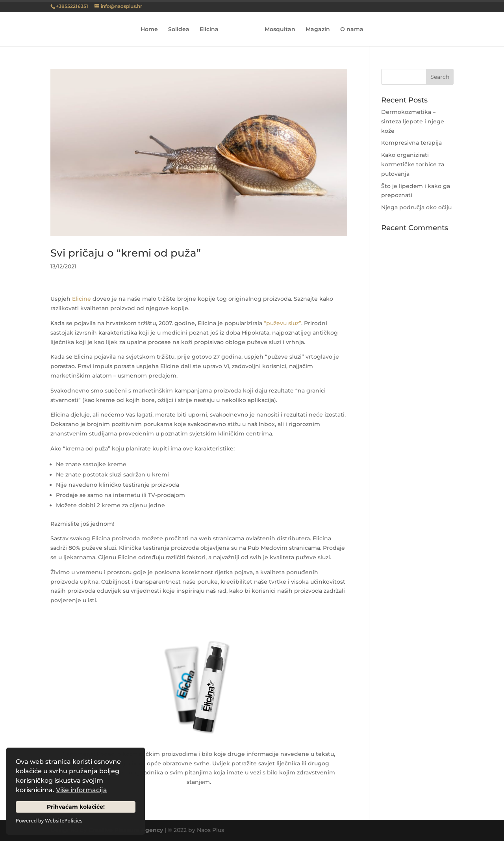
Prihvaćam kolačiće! (76, 807)
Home (149, 30)
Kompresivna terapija (411, 143)
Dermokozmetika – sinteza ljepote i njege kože (413, 121)
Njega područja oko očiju (416, 207)
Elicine (82, 299)
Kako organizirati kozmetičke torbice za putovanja (413, 164)
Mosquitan (280, 30)
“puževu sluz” (283, 323)
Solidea (179, 30)
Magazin (318, 30)
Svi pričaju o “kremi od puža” (126, 253)
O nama (352, 30)
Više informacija (82, 790)
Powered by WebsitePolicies (49, 821)
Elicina (209, 30)
